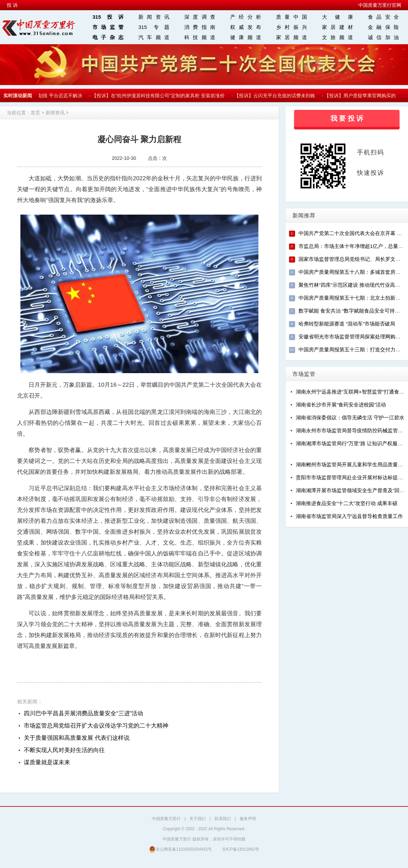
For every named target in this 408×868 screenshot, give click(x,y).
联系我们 (223, 819)
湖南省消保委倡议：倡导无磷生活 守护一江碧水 (350, 418)
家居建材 (337, 27)
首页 (35, 113)
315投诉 (108, 17)
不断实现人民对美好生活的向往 (64, 750)
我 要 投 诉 (347, 118)
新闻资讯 (154, 17)
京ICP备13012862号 (241, 849)
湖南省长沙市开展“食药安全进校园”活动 (341, 405)
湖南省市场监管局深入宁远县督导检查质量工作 (349, 516)
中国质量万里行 (166, 819)
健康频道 (246, 37)
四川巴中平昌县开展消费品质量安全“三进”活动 (83, 713)
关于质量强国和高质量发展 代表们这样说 (77, 738)
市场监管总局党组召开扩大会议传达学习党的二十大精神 (96, 726)
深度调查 (200, 17)
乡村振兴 (292, 27)
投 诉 (12, 5)
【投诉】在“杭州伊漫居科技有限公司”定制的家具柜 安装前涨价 (159, 96)
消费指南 (200, 27)
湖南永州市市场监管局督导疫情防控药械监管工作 (352, 430)
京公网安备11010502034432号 (180, 849)
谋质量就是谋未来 (47, 762)
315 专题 (154, 27)
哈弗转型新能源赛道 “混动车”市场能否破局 (347, 324)
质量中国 (292, 17)
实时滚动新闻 (18, 96)
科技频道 (200, 37)
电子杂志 (108, 37)
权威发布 (246, 27)
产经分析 (246, 17)
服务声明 (248, 819)
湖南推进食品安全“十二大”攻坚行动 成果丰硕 (347, 503)
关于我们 (198, 819)
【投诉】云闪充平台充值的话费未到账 (276, 96)
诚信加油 (383, 37)
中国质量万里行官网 (380, 5)
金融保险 (383, 27)
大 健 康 (337, 17)
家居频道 (292, 37)
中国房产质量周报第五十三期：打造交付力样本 (352, 349)
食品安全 (383, 17)
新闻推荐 (304, 215)
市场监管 (108, 27)
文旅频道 (337, 37)
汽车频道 (154, 37)
